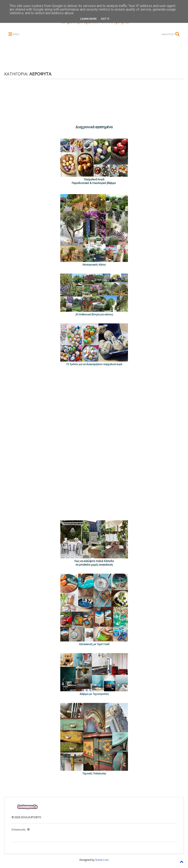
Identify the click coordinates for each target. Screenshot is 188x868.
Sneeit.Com (102, 860)
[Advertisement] (86, 54)
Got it (105, 19)
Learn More (88, 19)
